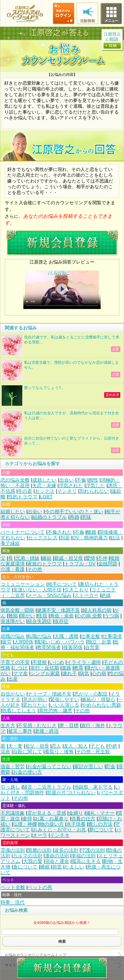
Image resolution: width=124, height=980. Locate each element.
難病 (13, 616)
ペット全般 (13, 887)
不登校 (40, 662)
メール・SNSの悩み (50, 595)
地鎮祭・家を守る (93, 787)
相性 (93, 480)
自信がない (13, 694)
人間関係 (24, 642)
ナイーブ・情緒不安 (49, 694)
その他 (35, 569)
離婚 (91, 532)
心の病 (99, 673)
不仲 (103, 558)
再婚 (74, 517)
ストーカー (86, 595)
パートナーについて (23, 532)
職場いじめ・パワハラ (60, 642)
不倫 (81, 480)
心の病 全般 (89, 616)
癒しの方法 (100, 824)
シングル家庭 (45, 673)
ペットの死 (40, 887)
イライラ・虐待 (84, 662)
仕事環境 (112, 636)
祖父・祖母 (37, 746)
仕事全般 (90, 636)
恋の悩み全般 (15, 480)
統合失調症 (40, 621)
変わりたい (35, 705)
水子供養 (76, 824)
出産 (13, 679)
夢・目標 (69, 725)
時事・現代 (13, 902)
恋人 (56, 746)
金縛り (76, 813)
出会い (67, 480)
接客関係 (73, 647)
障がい (28, 616)
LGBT (46, 497)
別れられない (94, 491)
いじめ (57, 662)
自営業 (92, 647)
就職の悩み (13, 636)
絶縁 (106, 595)
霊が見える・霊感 (47, 813)
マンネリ (67, 491)
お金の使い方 (27, 772)
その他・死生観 (93, 752)
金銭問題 (108, 564)
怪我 (42, 616)
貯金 (111, 766)
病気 (84, 673)
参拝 (27, 819)
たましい (74, 867)
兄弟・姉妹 (27, 558)
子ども (98, 746)
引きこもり (76, 590)
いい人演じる (65, 705)
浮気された (71, 486)
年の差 (25, 491)
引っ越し (10, 787)
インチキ (60, 835)
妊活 (115, 538)
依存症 (61, 621)
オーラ (40, 835)
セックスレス (43, 538)
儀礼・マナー (100, 813)
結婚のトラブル (50, 517)
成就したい (45, 480)
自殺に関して (27, 752)
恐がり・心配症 (91, 694)
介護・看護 (13, 569)
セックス (45, 491)
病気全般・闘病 (17, 610)
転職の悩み (40, 636)
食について (25, 867)
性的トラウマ (23, 497)
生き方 (8, 725)
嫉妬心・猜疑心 (99, 699)
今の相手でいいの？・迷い (74, 512)
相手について (62, 584)
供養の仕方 (83, 819)
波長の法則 (66, 850)
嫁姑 (47, 558)
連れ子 (70, 673)
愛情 (90, 558)
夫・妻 (15, 746)
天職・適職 (66, 636)
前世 (57, 867)
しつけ (20, 668)
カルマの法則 (28, 856)
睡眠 (45, 867)
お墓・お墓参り (52, 819)
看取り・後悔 (59, 752)
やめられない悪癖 (101, 705)
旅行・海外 (93, 725)
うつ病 (112, 616)
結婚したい (13, 512)
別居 (65, 538)
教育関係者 (49, 647)
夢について (101, 830)
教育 (79, 668)
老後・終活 (47, 731)
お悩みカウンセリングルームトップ (36, 955)
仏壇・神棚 (25, 824)
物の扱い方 (52, 824)
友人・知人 (76, 746)
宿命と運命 (57, 861)
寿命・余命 (62, 616)
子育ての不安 (15, 662)
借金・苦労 (13, 766)
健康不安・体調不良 (58, 610)
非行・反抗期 (45, 668)
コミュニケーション (23, 584)
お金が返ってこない (49, 766)
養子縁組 (10, 543)
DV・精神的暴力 (90, 538)
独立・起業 (99, 642)
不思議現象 (13, 813)
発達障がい (13, 621)
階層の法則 (39, 850)
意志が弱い (35, 699)
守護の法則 (93, 850)
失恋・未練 (44, 486)
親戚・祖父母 (68, 558)
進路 (66, 668)
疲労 (7, 642)
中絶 (112, 746)
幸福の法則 (83, 856)
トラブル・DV (80, 564)
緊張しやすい (65, 699)
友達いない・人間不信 (37, 590)
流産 (5, 752)
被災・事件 (20, 731)
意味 (86, 517)
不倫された (60, 532)
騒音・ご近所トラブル (47, 787)
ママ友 (20, 673)
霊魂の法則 (13, 850)
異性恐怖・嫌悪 (56, 711)
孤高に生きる (86, 861)
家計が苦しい (89, 766)
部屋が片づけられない (71, 793)
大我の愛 (33, 861)
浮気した (95, 486)
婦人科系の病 (97, 610)
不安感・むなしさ (37, 725)
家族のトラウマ (45, 564)
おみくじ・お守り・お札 (60, 830)
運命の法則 (57, 856)
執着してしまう (19, 711)
